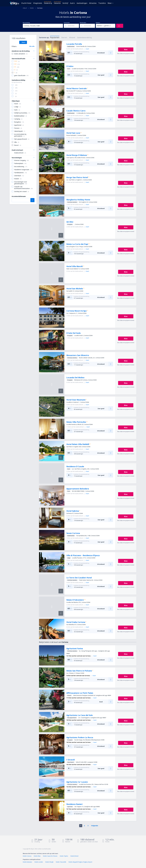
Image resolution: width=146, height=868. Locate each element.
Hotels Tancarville (61, 862)
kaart (87, 49)
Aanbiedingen (82, 3)
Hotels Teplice (64, 856)
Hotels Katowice (27, 862)
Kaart (23, 42)
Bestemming (26, 23)
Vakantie (57, 3)
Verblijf (65, 3)
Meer (110, 3)
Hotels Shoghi (49, 862)
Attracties (93, 3)
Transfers (102, 3)
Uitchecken (83, 23)
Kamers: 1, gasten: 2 (104, 26)
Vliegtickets (38, 3)
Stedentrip (48, 3)
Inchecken (67, 23)
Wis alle (32, 46)
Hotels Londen (39, 862)
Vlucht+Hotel (26, 3)
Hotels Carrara (27, 856)
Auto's (72, 3)
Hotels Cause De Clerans (50, 856)
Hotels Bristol (74, 856)
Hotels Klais (37, 856)
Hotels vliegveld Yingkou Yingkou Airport (80, 862)
